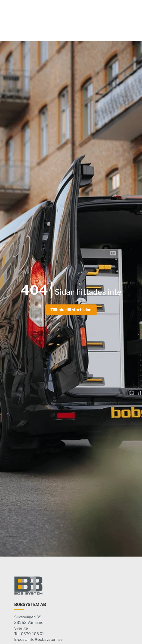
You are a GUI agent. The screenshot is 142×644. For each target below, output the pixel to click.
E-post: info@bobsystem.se (38, 640)
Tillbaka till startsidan (71, 310)
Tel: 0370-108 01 (29, 634)
